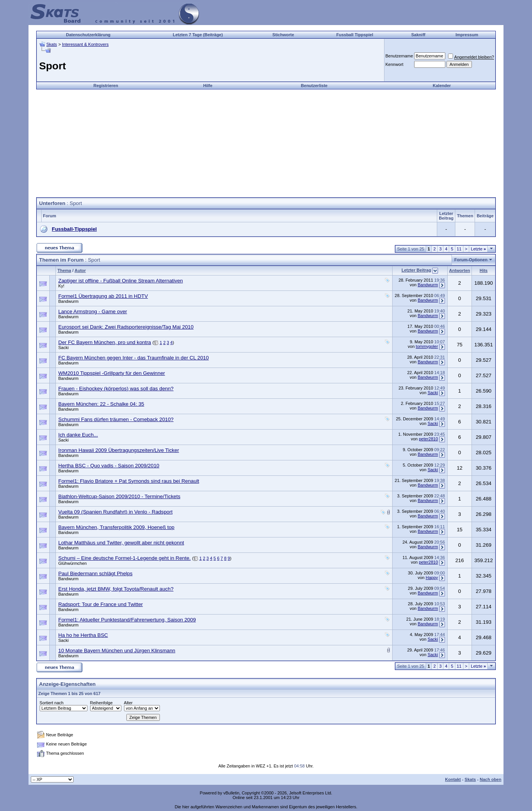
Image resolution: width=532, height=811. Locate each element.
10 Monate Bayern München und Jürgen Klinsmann (117, 651)
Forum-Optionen (471, 260)
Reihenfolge (102, 703)
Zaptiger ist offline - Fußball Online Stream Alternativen (120, 281)
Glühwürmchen (72, 563)
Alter (128, 703)
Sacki (63, 348)
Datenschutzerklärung (88, 35)
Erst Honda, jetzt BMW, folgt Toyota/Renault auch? (116, 589)
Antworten (460, 270)
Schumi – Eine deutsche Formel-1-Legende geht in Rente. (124, 558)
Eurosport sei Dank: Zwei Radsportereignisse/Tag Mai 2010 (126, 327)
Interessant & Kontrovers (85, 44)
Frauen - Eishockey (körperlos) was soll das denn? (116, 389)
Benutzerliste (314, 86)
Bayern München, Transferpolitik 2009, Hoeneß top (116, 527)
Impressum (467, 35)
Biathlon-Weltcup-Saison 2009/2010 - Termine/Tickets (119, 496)
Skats (52, 44)
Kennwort (394, 64)
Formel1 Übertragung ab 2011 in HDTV (103, 296)
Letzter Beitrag (416, 270)
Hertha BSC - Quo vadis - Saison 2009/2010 (109, 466)
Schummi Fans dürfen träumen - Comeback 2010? (116, 419)
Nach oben (490, 779)
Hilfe (208, 86)
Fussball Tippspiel (355, 35)
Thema (64, 270)
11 (459, 249)
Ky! (61, 286)
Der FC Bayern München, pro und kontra (105, 342)
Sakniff (419, 35)
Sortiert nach (52, 703)
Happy (432, 578)
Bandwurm (428, 285)
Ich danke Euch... (78, 435)
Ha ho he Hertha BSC (83, 635)
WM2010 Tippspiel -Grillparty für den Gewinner (112, 373)
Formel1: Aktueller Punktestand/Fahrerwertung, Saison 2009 (127, 620)
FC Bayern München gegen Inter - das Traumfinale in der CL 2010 (133, 358)
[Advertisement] (266, 143)
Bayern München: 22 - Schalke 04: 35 (101, 404)
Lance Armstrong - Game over (93, 311)
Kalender (442, 86)
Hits (484, 270)
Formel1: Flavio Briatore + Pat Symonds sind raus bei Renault (129, 481)
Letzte (478, 249)
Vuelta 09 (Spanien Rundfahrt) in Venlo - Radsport (115, 512)
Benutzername (399, 56)
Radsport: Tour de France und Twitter (101, 604)
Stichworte (283, 35)
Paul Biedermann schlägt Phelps (95, 573)
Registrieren (106, 86)
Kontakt (453, 779)
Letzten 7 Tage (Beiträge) (198, 35)
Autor (80, 270)
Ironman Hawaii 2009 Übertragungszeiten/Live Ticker (118, 450)
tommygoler (427, 346)
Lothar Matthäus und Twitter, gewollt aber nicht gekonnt (121, 543)
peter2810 (428, 439)
